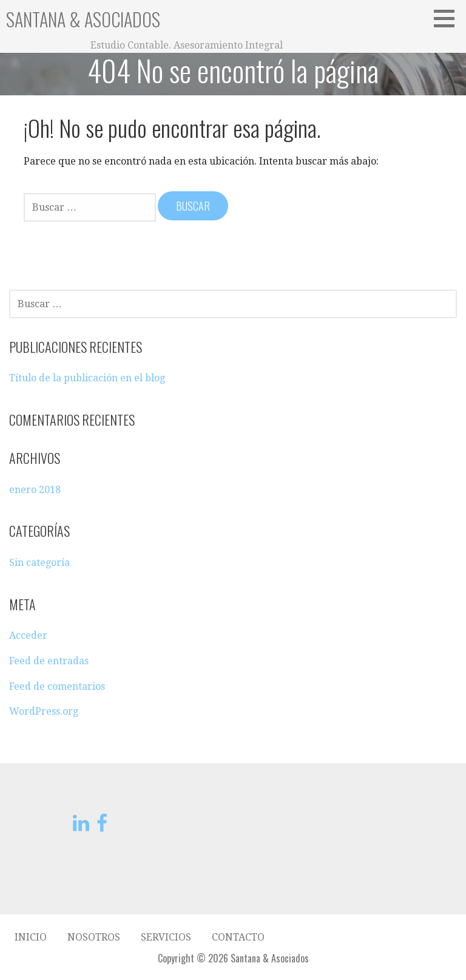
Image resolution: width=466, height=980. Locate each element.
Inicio (31, 937)
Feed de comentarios (57, 686)
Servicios (166, 937)
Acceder (28, 635)
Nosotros (94, 937)
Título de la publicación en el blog (87, 378)
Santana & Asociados (83, 19)
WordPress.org (44, 711)
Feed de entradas (49, 661)
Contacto (238, 937)
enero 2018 (35, 490)
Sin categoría (39, 563)
